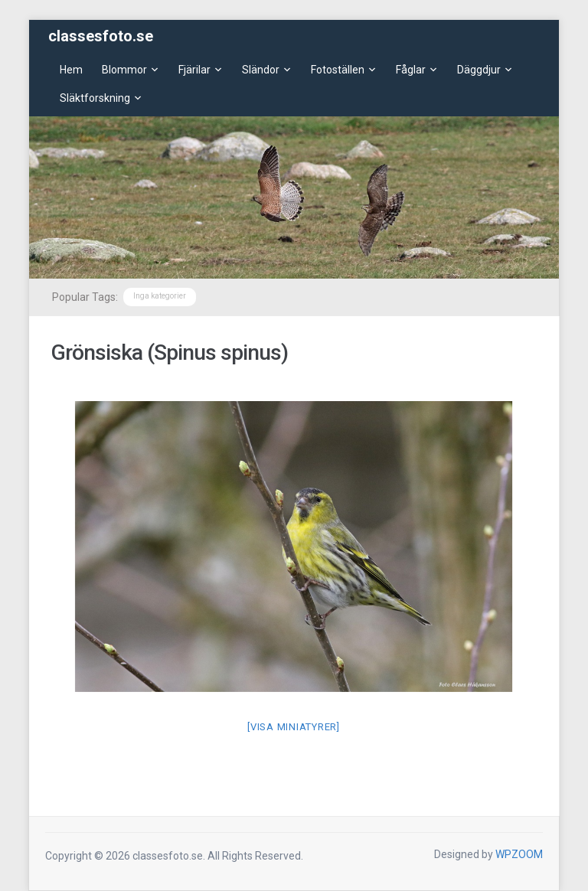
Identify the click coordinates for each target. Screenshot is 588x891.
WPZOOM (519, 854)
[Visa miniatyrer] (294, 727)
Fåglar (411, 70)
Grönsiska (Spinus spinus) (170, 352)
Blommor (124, 70)
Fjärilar (194, 70)
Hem (71, 70)
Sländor (261, 70)
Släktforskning (95, 98)
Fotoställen (338, 70)
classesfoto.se (101, 36)
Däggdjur (479, 70)
